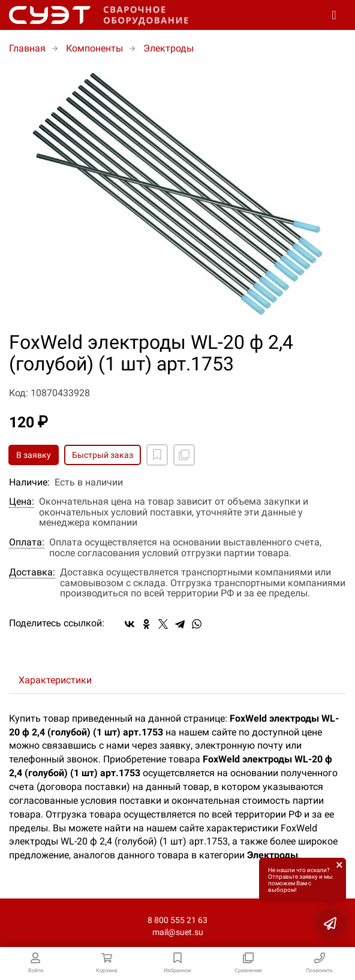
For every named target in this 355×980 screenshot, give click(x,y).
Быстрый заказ (103, 455)
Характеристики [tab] (55, 680)
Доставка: (32, 572)
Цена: (22, 502)
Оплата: (27, 542)
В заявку (34, 455)
